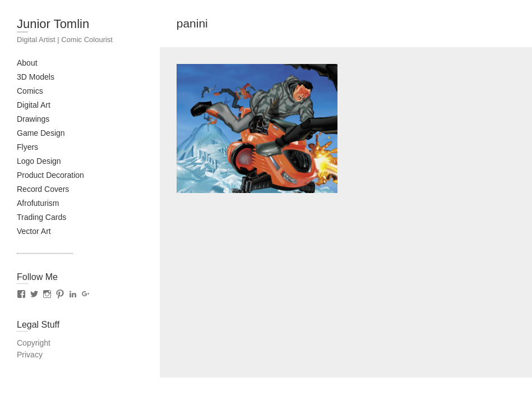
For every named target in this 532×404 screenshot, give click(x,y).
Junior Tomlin (53, 24)
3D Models (36, 77)
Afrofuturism (38, 203)
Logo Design (39, 161)
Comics (30, 91)
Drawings (33, 119)
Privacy (30, 355)
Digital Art (34, 105)
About (27, 63)
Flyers (27, 147)
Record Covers (43, 189)
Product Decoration (50, 175)
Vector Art (34, 231)
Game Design (41, 133)
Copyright (34, 343)
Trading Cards (41, 217)
